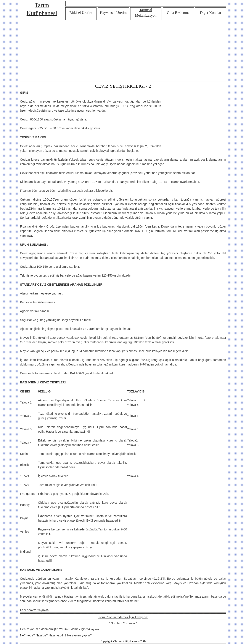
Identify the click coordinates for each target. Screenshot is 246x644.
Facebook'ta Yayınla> (35, 610)
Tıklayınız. (93, 629)
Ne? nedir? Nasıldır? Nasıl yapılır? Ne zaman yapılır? (56, 635)
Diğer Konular (211, 13)
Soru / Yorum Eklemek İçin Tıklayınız (123, 617)
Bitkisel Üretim (81, 13)
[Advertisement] (123, 51)
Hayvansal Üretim (113, 13)
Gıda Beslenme (178, 13)
